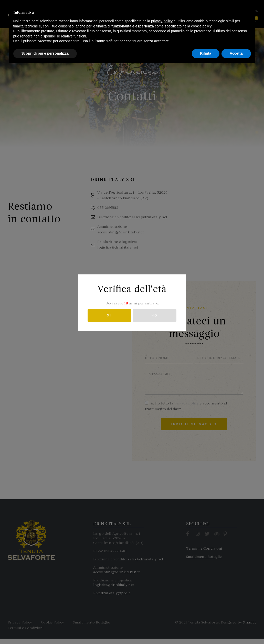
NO (155, 315)
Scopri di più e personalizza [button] (45, 630)
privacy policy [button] (162, 598)
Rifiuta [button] (206, 630)
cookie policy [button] (201, 603)
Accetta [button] (236, 630)
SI (109, 315)
